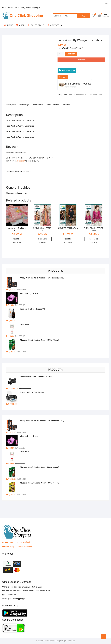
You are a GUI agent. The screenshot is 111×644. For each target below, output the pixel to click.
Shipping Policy (8, 547)
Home (8, 25)
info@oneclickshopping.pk (29, 8)
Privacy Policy (8, 542)
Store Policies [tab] (53, 105)
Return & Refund (23, 542)
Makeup (88, 95)
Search (84, 16)
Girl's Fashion (78, 95)
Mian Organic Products (78, 84)
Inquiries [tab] (66, 105)
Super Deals (36, 25)
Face (70, 95)
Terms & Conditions (24, 547)
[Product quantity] (61, 54)
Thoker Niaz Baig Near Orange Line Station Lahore (23, 587)
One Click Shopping (26, 16)
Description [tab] (11, 105)
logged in (21, 161)
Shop (20, 25)
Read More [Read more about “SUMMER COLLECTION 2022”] (42, 239)
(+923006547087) (10, 8)
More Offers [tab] (38, 105)
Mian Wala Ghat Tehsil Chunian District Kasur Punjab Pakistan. (28, 591)
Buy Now (81, 60)
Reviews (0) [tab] (24, 105)
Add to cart (71, 54)
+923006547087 (10, 595)
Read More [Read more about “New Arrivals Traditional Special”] (17, 239)
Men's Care (97, 95)
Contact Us (54, 25)
